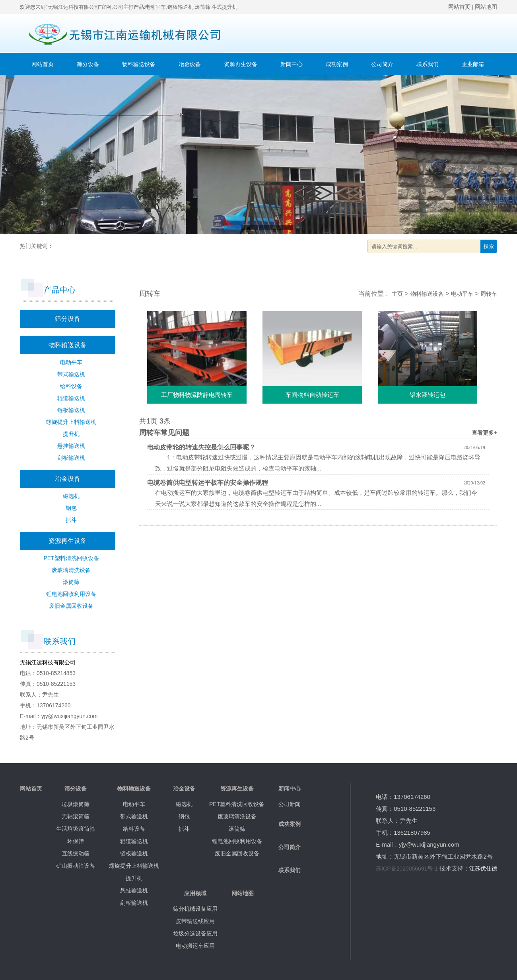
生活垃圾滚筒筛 (76, 829)
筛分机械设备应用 (195, 909)
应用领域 (195, 893)
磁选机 (71, 496)
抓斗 (71, 520)
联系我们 (428, 64)
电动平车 (71, 362)
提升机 (71, 434)
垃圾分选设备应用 (195, 933)
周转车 (489, 294)
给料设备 (71, 386)
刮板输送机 (71, 458)
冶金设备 (190, 64)
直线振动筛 (76, 853)
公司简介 (382, 64)
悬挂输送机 (71, 446)
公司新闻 (290, 804)
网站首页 (459, 7)
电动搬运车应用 (195, 946)
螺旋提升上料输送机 (71, 422)
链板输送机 (71, 410)
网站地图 (486, 7)
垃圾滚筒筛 (76, 804)
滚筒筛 (71, 582)
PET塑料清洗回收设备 (71, 558)
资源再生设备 (241, 64)
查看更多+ (484, 433)
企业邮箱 (473, 64)
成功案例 (337, 64)
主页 (397, 294)
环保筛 (76, 841)
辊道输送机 (71, 398)
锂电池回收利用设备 (71, 594)
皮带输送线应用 (195, 921)
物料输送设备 (139, 64)
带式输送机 (71, 374)
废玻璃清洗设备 (71, 570)
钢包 (71, 508)
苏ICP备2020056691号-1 (407, 869)
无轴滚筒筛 (76, 816)
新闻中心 (292, 64)
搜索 (489, 246)
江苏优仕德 (483, 869)
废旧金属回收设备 (71, 606)
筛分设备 (88, 64)
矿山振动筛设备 (76, 866)
